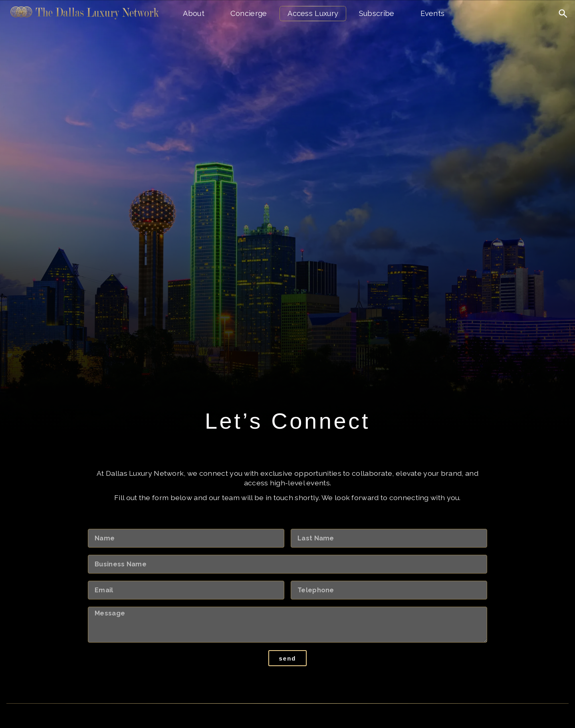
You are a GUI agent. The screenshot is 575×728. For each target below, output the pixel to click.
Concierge (249, 13)
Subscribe (377, 13)
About (194, 13)
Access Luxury (313, 13)
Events (433, 13)
